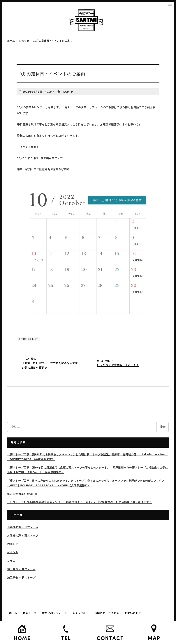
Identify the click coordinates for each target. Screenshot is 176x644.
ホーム (13, 613)
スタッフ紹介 (81, 613)
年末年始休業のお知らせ (22, 494)
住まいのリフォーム (54, 613)
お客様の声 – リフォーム (23, 527)
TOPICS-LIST (29, 339)
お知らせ (68, 92)
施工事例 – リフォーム (21, 569)
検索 (163, 427)
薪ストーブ (30, 613)
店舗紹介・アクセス (107, 613)
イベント (13, 552)
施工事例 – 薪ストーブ (21, 578)
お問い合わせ (133, 613)
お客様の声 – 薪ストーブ (23, 535)
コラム (11, 561)
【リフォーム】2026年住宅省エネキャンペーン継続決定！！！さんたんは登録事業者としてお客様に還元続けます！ (80, 502)
